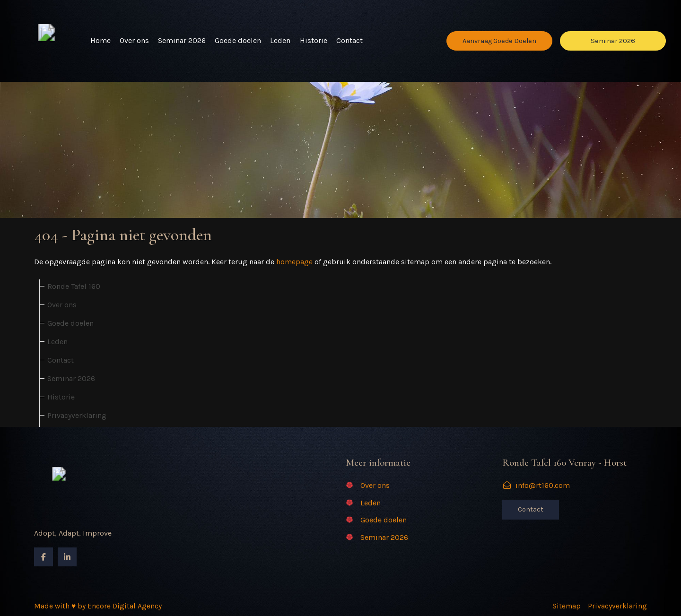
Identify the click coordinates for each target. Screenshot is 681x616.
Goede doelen (238, 40)
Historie (314, 40)
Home (100, 40)
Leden (280, 40)
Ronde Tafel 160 (74, 286)
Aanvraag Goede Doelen (499, 41)
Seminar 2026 (182, 40)
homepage (294, 262)
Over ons (134, 40)
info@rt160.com (536, 485)
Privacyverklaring (77, 415)
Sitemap (567, 606)
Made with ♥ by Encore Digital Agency (98, 606)
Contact (349, 40)
